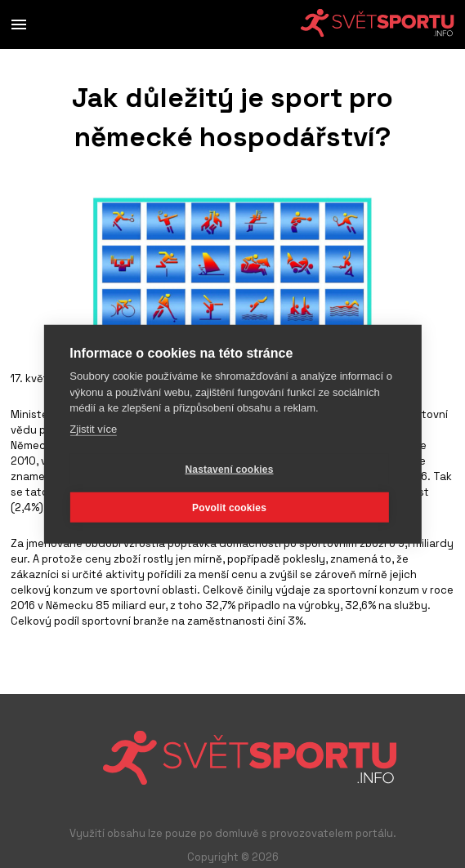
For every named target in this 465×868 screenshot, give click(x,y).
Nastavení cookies (229, 469)
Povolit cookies (229, 507)
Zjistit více (93, 428)
